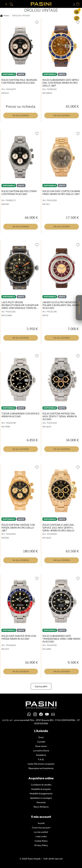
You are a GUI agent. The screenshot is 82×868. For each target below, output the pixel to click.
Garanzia (41, 802)
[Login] (74, 4)
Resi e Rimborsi (41, 807)
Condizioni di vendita (41, 785)
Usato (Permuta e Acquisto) (41, 764)
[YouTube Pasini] (47, 714)
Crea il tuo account (41, 828)
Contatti (41, 742)
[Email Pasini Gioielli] (53, 714)
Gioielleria (41, 755)
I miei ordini (41, 836)
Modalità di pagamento (41, 794)
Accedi (41, 823)
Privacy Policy (41, 845)
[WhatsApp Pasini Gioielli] (29, 714)
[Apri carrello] (78, 4)
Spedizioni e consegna (41, 798)
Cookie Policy (41, 841)
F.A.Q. (41, 759)
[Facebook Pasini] (41, 714)
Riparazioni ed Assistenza (41, 768)
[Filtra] (77, 12)
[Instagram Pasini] (35, 714)
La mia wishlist (41, 832)
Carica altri (41, 686)
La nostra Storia (41, 751)
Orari (41, 737)
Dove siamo (41, 746)
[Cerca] (11, 4)
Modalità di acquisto (41, 789)
